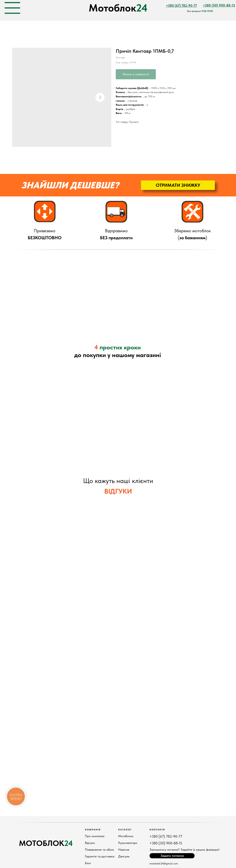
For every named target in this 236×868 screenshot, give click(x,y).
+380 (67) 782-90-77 (166, 836)
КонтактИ (157, 829)
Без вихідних (200, 11)
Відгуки (90, 843)
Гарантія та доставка (100, 856)
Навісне (124, 850)
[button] (178, 185)
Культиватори (128, 843)
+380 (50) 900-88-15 (166, 843)
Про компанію (95, 836)
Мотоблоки (126, 836)
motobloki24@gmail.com (164, 863)
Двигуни (124, 856)
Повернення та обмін (99, 850)
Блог (88, 863)
